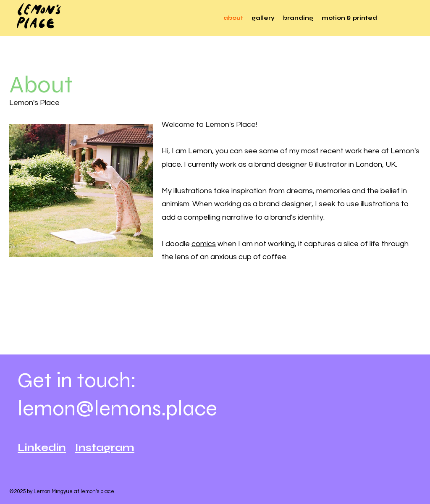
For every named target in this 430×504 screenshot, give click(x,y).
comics (204, 244)
